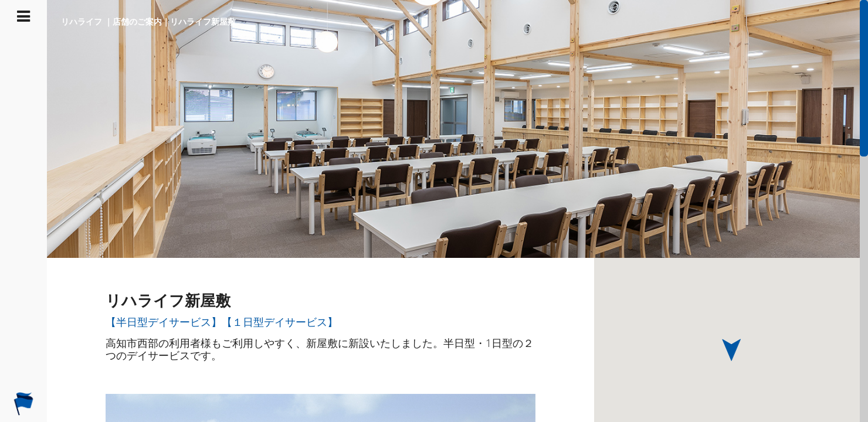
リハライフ (82, 21)
